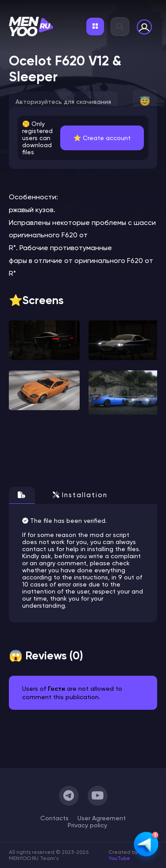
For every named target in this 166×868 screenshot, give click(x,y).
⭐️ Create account (102, 138)
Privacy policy (87, 825)
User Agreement (102, 818)
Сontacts (54, 818)
